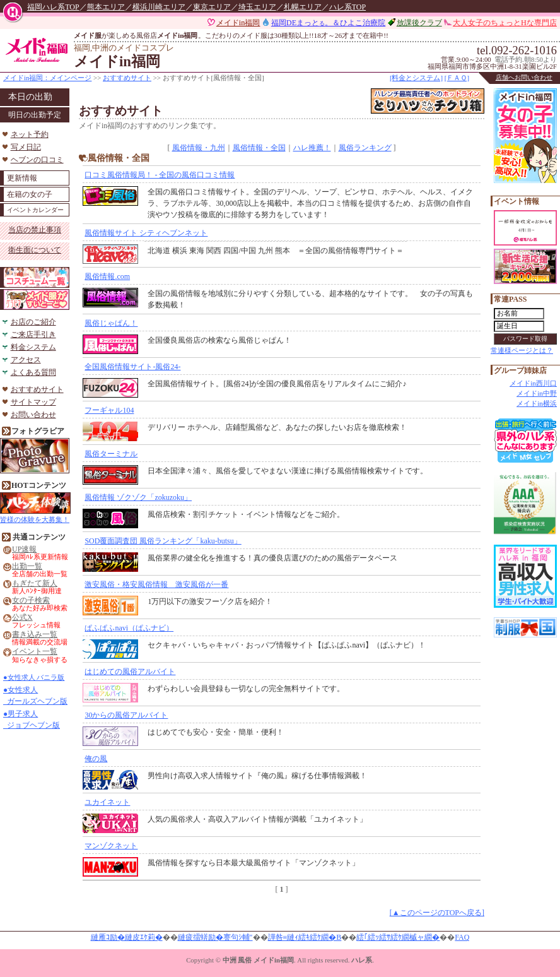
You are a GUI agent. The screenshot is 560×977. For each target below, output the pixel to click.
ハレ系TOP (347, 7)
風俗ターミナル (111, 454)
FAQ (462, 937)
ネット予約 (30, 134)
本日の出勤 (30, 97)
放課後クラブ (419, 23)
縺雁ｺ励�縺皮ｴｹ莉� (127, 937)
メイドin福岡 (238, 23)
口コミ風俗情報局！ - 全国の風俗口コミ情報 (160, 175)
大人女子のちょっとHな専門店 (505, 23)
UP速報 (24, 549)
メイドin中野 (537, 393)
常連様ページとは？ (522, 350)
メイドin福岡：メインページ (47, 78)
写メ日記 (26, 147)
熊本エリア (106, 7)
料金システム (33, 347)
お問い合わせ (33, 415)
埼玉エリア (257, 7)
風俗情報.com (107, 276)
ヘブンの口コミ (37, 160)
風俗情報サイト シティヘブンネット (146, 233)
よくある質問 (33, 372)
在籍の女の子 (30, 194)
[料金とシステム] (416, 78)
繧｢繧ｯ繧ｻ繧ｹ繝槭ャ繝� (398, 937)
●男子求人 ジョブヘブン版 (32, 719)
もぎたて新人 (35, 583)
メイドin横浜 (537, 403)
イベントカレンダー (35, 210)
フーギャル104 (109, 410)
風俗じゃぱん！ (111, 323)
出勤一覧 (27, 566)
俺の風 (96, 759)
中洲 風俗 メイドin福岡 (258, 960)
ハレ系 (362, 960)
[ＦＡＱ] (457, 78)
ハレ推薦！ (312, 148)
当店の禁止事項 (35, 230)
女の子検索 (31, 601)
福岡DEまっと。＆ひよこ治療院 (328, 23)
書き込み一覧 (35, 635)
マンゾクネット (111, 846)
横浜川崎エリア (159, 7)
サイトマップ (33, 402)
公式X (22, 618)
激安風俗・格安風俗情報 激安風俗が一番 (156, 584)
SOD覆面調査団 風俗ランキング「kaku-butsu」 (163, 541)
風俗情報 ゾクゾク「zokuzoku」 (138, 497)
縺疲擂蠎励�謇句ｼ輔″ (215, 937)
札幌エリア (303, 7)
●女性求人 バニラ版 (34, 677)
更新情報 (22, 178)
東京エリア (212, 7)
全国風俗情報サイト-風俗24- (132, 367)
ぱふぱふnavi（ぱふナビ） (129, 628)
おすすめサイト (127, 78)
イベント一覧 (35, 652)
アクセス (26, 360)
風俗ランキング (365, 148)
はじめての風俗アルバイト (130, 672)
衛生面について (35, 250)
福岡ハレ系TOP (53, 7)
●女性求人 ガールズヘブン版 (35, 696)
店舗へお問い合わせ (524, 77)
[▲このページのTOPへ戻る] (437, 913)
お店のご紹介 (33, 322)
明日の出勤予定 (35, 115)
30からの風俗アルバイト (126, 715)
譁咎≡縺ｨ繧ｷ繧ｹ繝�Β (305, 937)
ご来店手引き (33, 335)
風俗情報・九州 (199, 148)
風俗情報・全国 (259, 148)
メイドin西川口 (533, 383)
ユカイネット (107, 802)
